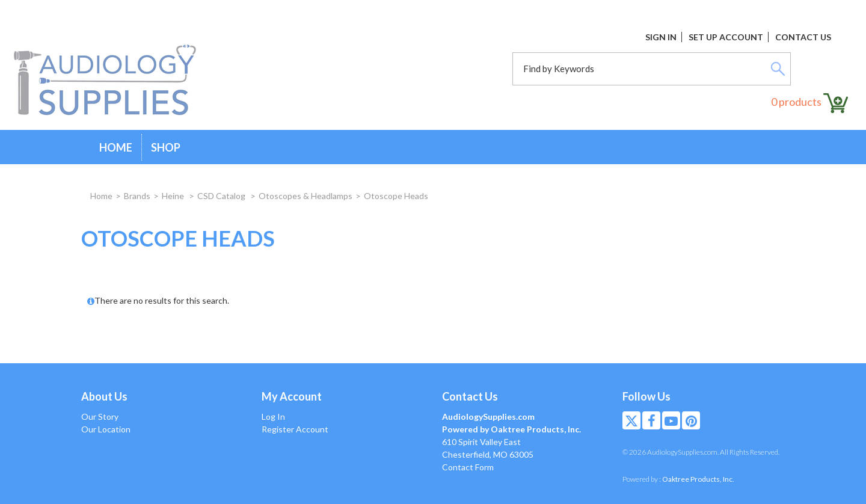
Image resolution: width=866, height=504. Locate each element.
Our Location (106, 429)
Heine (174, 196)
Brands (137, 196)
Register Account (295, 429)
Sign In (661, 37)
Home (116, 147)
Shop (166, 147)
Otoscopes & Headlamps (306, 196)
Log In (273, 416)
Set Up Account (726, 37)
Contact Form (468, 467)
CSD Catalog (222, 196)
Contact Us (803, 37)
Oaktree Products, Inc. (698, 479)
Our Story (100, 416)
